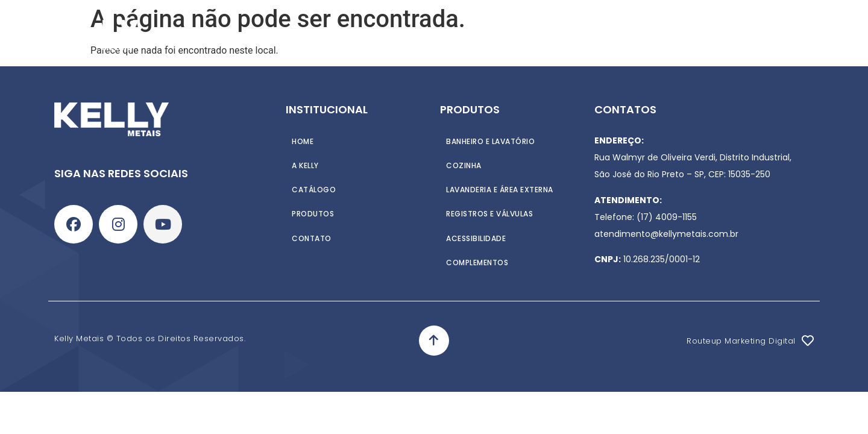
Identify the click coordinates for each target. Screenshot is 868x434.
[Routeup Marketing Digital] (808, 341)
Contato (510, 35)
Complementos (477, 261)
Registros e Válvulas (489, 213)
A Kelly (316, 35)
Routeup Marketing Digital (741, 341)
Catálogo (444, 35)
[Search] (817, 35)
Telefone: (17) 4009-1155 (646, 217)
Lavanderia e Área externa (500, 189)
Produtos (375, 35)
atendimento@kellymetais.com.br (666, 234)
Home (269, 35)
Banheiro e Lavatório (490, 141)
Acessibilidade (476, 237)
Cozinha (464, 165)
